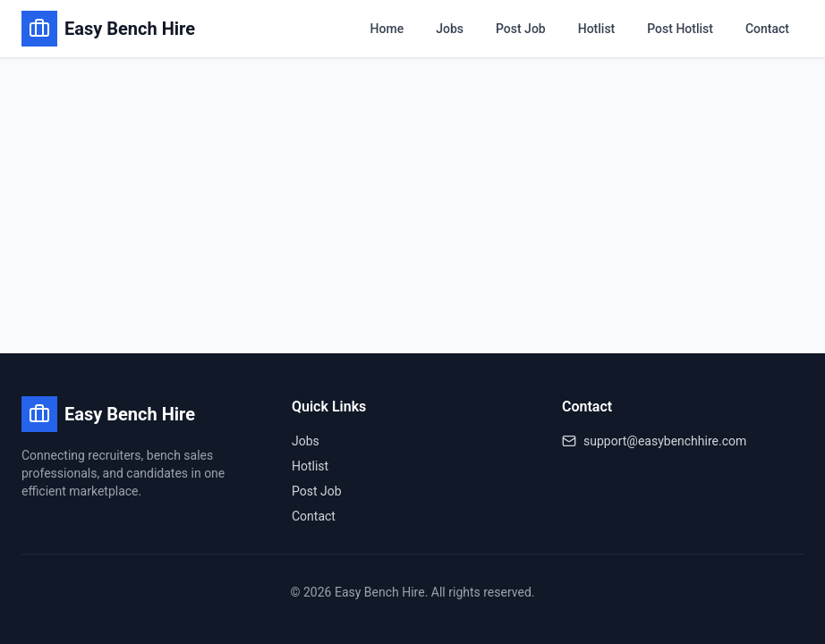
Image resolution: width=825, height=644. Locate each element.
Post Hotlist (680, 29)
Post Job (521, 29)
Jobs (450, 29)
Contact (767, 29)
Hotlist (597, 29)
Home (387, 29)
